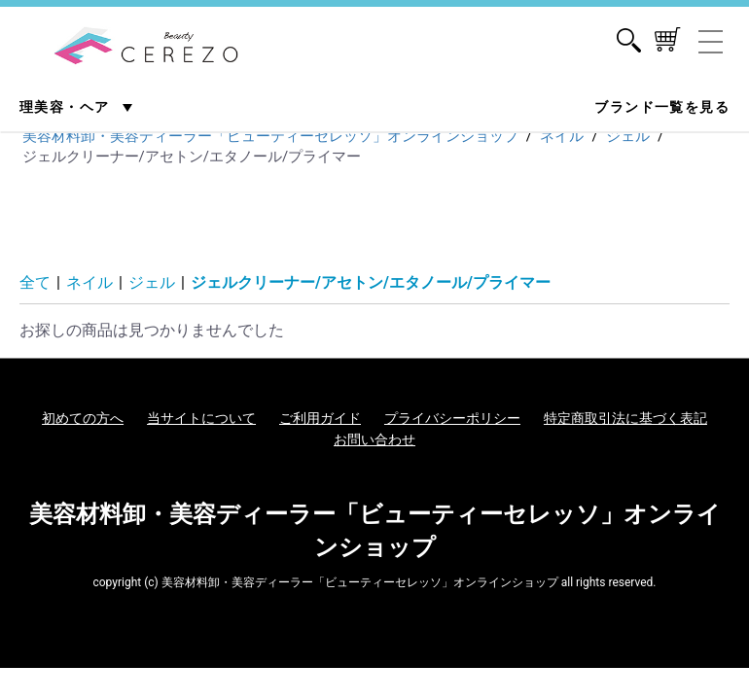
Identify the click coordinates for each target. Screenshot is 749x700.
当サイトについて (201, 418)
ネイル (89, 282)
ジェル (152, 282)
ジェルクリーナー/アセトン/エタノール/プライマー (371, 282)
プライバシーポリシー (452, 418)
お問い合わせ (374, 439)
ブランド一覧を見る (662, 107)
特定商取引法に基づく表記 (625, 418)
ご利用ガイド (320, 418)
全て (35, 282)
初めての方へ (83, 418)
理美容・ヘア (67, 107)
